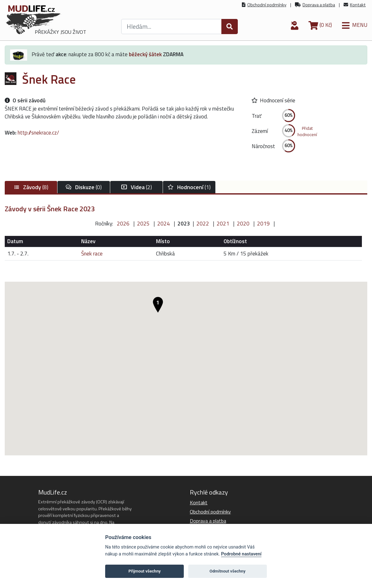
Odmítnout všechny (227, 571)
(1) (189, 187)
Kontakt (358, 5)
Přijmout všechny (145, 571)
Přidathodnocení (307, 131)
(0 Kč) (320, 25)
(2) (137, 187)
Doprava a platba (319, 5)
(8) (31, 187)
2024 (164, 224)
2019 (263, 224)
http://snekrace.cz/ (38, 133)
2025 (143, 224)
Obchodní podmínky (267, 5)
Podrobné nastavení (241, 554)
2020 (243, 224)
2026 (123, 224)
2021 (223, 224)
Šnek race (92, 254)
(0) (84, 187)
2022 (203, 224)
